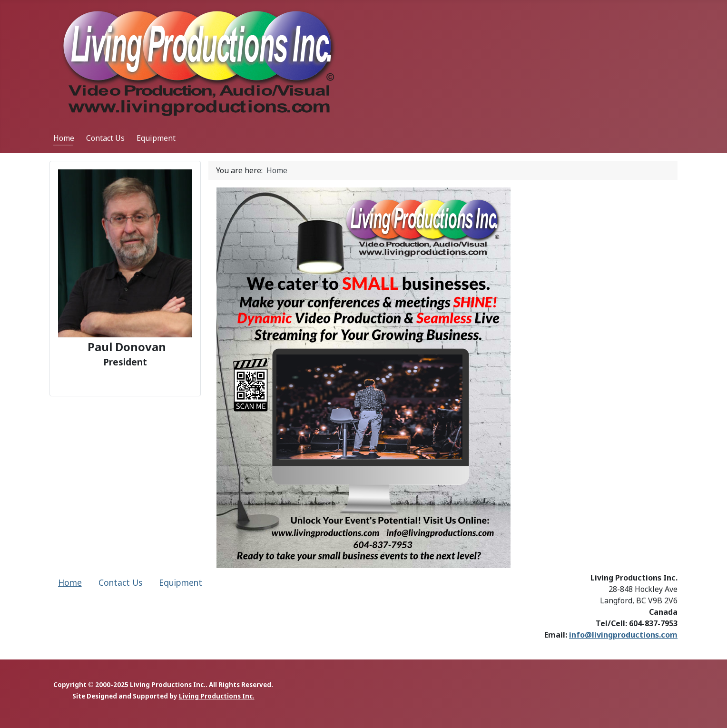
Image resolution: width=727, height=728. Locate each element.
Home (64, 138)
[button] (15, 378)
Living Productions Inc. (217, 696)
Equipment (156, 138)
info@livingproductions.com (623, 635)
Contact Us (105, 138)
